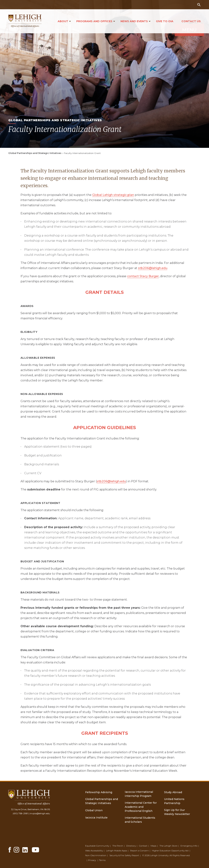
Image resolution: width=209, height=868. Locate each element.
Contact (143, 846)
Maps (153, 846)
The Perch (118, 846)
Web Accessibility (94, 851)
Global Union (94, 810)
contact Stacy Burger (143, 276)
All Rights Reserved (180, 855)
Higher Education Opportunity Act (170, 851)
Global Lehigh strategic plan (113, 195)
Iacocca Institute (96, 818)
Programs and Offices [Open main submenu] (94, 21)
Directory (131, 846)
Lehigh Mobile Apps (117, 851)
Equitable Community (97, 846)
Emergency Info (189, 846)
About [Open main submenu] (63, 21)
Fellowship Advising (99, 792)
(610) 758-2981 (20, 813)
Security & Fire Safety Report (124, 855)
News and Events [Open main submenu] (134, 21)
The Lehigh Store (168, 846)
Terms (102, 860)
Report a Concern (139, 851)
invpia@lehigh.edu (40, 813)
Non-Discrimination (96, 855)
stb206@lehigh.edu (153, 268)
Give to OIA (165, 21)
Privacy (92, 860)
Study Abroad (173, 792)
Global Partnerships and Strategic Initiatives (35, 153)
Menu (178, 49)
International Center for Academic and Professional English (141, 807)
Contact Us (191, 21)
